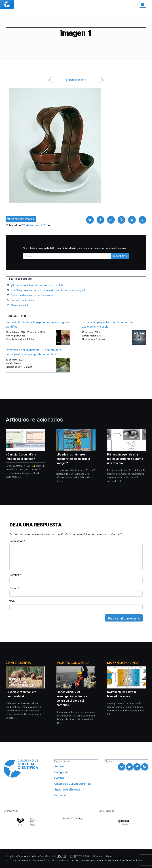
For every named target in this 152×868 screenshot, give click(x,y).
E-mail (14, 588)
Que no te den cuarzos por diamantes (32, 295)
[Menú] (143, 4)
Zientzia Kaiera (18, 663)
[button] (90, 220)
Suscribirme (120, 256)
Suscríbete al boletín (67, 790)
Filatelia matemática (22, 300)
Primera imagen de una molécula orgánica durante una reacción (125, 459)
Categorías (61, 772)
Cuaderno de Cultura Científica (32, 861)
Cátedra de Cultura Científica (72, 784)
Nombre (15, 575)
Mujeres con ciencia (73, 663)
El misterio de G (20, 305)
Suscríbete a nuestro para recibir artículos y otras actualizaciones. (75, 248)
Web (12, 601)
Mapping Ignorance (123, 663)
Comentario (17, 541)
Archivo (59, 766)
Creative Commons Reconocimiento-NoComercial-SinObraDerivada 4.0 (106, 861)
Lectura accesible (76, 80)
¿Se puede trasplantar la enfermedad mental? (37, 285)
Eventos (59, 778)
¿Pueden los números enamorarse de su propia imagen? (73, 459)
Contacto (60, 795)
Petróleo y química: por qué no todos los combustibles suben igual (48, 290)
